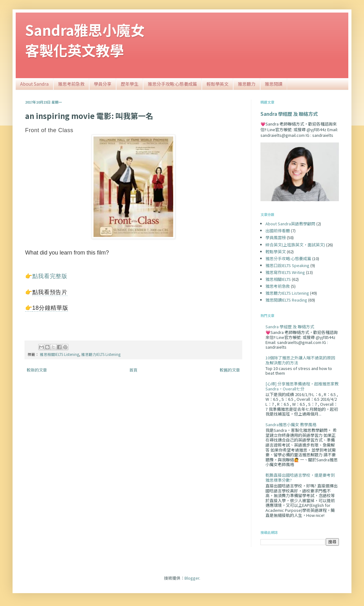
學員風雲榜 (276, 237)
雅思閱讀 (274, 84)
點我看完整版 (50, 276)
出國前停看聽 (278, 231)
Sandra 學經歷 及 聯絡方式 (289, 114)
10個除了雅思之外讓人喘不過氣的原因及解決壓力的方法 (300, 360)
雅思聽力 (247, 84)
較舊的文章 (230, 370)
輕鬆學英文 (217, 84)
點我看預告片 (50, 292)
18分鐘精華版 (50, 308)
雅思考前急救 (71, 84)
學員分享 (103, 84)
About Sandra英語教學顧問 (290, 224)
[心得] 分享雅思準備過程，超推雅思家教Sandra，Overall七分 (302, 386)
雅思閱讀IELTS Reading (286, 300)
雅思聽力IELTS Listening (101, 354)
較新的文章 (37, 370)
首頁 (133, 370)
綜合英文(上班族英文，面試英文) (295, 245)
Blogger (192, 578)
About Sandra (34, 84)
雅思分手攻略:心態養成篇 (172, 84)
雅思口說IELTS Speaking (287, 265)
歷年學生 (130, 84)
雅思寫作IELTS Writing (285, 272)
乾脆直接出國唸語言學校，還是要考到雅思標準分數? (300, 477)
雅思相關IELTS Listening (59, 354)
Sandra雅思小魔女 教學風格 (291, 424)
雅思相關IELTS (278, 279)
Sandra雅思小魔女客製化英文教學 (85, 40)
